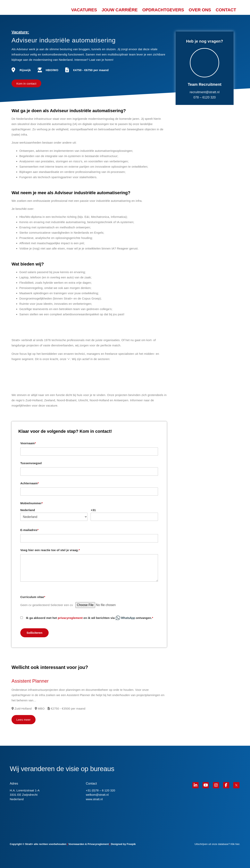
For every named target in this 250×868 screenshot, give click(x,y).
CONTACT (226, 10)
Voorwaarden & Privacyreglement (88, 844)
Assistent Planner (30, 681)
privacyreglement (70, 618)
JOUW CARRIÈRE (120, 10)
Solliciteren (34, 633)
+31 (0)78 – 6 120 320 (100, 790)
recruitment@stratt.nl (205, 92)
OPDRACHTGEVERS (163, 10)
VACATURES (84, 10)
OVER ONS (200, 10)
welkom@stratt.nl (97, 795)
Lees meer (24, 720)
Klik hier (235, 844)
